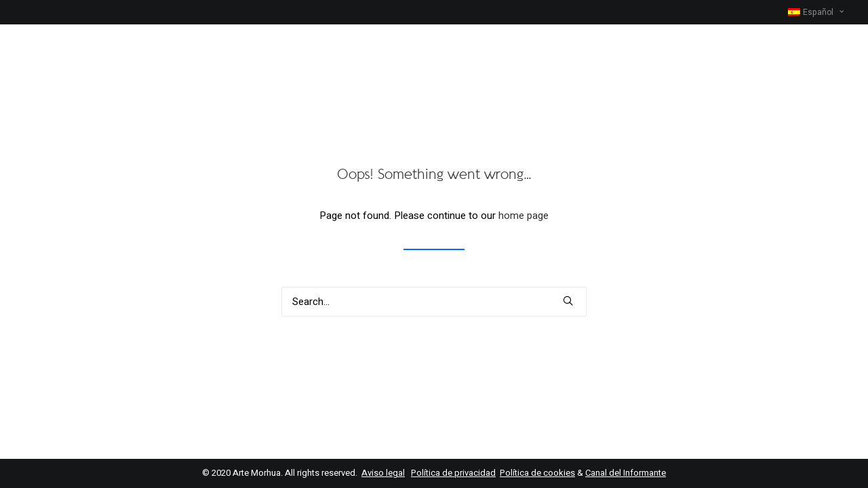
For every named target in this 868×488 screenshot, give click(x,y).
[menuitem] (816, 12)
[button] (568, 301)
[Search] (434, 302)
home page (524, 216)
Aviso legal (383, 473)
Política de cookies (537, 473)
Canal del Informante (626, 473)
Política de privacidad (453, 473)
